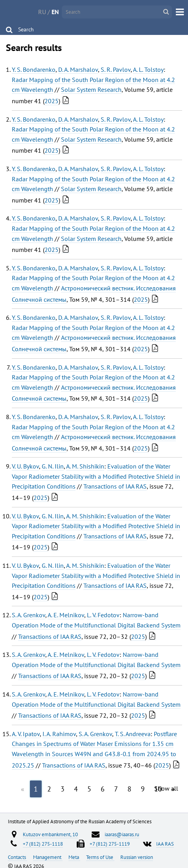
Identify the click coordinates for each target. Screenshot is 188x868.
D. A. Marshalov (78, 69)
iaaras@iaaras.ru (122, 834)
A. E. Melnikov (66, 615)
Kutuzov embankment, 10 (50, 834)
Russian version (137, 857)
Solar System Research (91, 89)
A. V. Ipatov (26, 734)
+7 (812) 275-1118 (43, 844)
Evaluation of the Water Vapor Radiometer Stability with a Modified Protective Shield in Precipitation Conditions (96, 476)
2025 (52, 101)
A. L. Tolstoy (148, 69)
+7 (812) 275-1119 (110, 844)
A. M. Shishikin (85, 466)
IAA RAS (165, 844)
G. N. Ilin (53, 466)
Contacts (18, 857)
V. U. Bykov (25, 466)
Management (48, 857)
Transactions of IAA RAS (115, 486)
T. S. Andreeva (133, 734)
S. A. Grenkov (29, 615)
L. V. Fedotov (103, 615)
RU (42, 12)
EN (55, 12)
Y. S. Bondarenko (34, 69)
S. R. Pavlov (116, 69)
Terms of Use (100, 857)
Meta (74, 857)
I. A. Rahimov (59, 734)
